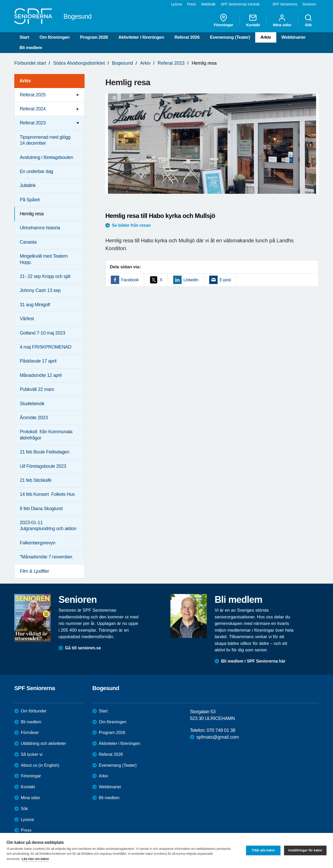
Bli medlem (31, 48)
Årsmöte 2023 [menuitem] (34, 418)
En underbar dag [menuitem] (36, 171)
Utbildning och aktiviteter (43, 743)
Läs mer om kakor (36, 859)
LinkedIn (191, 280)
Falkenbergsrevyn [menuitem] (38, 543)
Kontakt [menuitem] (253, 20)
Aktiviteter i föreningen (141, 37)
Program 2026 (94, 37)
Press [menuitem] (191, 4)
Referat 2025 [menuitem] (33, 95)
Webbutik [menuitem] (208, 4)
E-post (225, 280)
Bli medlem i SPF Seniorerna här (253, 661)
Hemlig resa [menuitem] (32, 214)
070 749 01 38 (221, 730)
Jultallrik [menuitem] (28, 185)
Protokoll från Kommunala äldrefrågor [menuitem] (46, 435)
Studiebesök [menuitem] (32, 404)
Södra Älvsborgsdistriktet (79, 63)
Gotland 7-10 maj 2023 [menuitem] (43, 333)
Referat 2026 (187, 37)
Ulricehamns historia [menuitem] (40, 228)
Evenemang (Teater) (230, 37)
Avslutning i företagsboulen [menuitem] (46, 157)
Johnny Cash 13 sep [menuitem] (40, 290)
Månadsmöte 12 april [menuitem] (41, 375)
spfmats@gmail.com (218, 737)
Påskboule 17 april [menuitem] (38, 361)
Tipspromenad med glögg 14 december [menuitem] (45, 140)
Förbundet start (30, 63)
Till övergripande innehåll (0, 0)
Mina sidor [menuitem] (282, 20)
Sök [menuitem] (308, 20)
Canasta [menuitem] (28, 242)
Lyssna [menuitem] (176, 4)
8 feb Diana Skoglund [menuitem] (41, 509)
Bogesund (122, 63)
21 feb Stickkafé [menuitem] (36, 480)
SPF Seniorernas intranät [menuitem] (240, 4)
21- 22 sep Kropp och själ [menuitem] (45, 276)
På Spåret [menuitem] (30, 200)
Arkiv (266, 37)
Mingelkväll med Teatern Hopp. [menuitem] (44, 259)
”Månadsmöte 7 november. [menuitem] (46, 557)
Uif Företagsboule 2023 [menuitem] (43, 466)
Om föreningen (55, 37)
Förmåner (30, 733)
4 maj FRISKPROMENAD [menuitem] (46, 347)
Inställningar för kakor (305, 850)
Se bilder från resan (131, 225)
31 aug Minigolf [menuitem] (35, 305)
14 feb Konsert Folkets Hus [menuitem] (47, 494)
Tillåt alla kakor (263, 850)
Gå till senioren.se (83, 648)
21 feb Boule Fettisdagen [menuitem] (45, 452)
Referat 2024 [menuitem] (33, 109)
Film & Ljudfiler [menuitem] (34, 571)
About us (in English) (40, 765)
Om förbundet (34, 711)
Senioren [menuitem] (309, 4)
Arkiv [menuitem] (25, 81)
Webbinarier (294, 37)
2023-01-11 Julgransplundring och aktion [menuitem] (48, 526)
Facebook (130, 280)
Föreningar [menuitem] (223, 20)
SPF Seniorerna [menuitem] (285, 4)
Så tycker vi (32, 754)
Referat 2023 (171, 63)
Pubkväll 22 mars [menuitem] (37, 389)
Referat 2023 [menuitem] (33, 123)
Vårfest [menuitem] (27, 319)
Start (24, 37)
